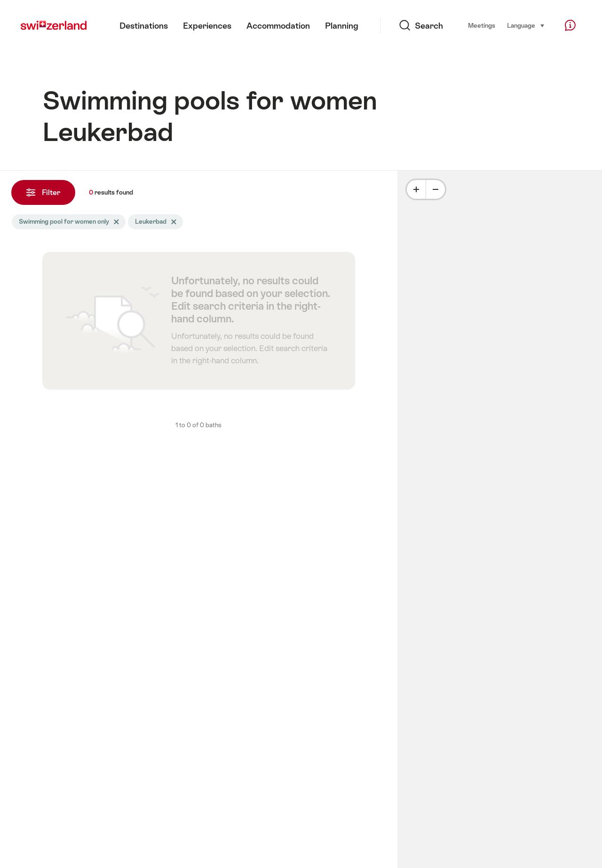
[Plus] (416, 189)
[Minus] (436, 189)
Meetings (482, 26)
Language (526, 25)
